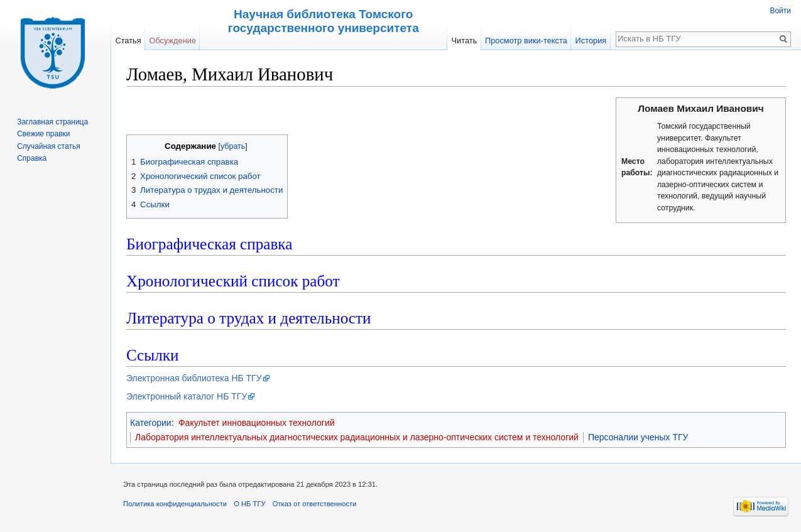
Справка (32, 158)
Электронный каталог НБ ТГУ (187, 396)
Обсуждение (172, 41)
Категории (151, 423)
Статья (128, 41)
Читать (464, 41)
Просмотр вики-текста (526, 41)
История (591, 41)
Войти (780, 11)
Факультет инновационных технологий (257, 423)
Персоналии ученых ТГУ (638, 437)
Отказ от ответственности (315, 504)
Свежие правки (43, 134)
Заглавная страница (52, 122)
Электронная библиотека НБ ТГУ (194, 378)
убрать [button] (233, 146)
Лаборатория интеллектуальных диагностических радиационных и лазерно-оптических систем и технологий (357, 437)
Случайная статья (48, 146)
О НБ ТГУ (249, 504)
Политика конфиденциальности (175, 504)
